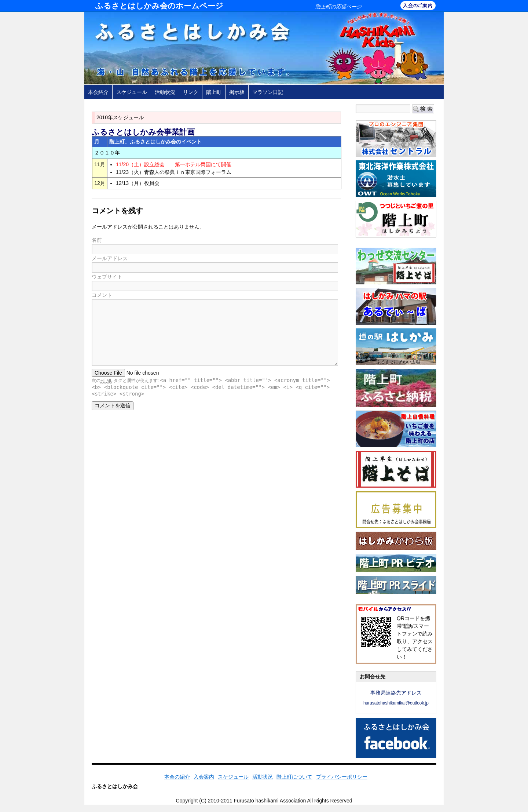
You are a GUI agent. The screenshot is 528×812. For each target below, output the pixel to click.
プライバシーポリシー (342, 777)
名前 (97, 240)
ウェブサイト (107, 277)
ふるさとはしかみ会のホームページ (159, 6)
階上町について (294, 777)
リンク (191, 92)
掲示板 (237, 92)
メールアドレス (110, 258)
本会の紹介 (177, 777)
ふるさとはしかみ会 (115, 786)
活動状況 (165, 92)
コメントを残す (117, 211)
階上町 (214, 92)
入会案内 (204, 777)
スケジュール (132, 92)
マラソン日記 (268, 92)
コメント (102, 295)
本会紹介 (98, 92)
